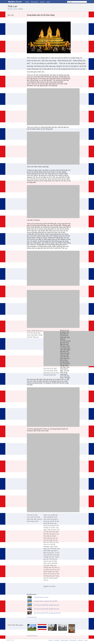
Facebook (42, 2)
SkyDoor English (64, 640)
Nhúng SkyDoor (34, 2)
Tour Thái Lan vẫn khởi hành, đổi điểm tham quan (47, 605)
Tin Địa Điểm (57, 640)
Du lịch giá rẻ (80, 640)
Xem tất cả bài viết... (32, 617)
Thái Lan (15, 9)
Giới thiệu (51, 640)
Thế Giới (10, 9)
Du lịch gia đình (73, 640)
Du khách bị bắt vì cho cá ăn (41, 597)
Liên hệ (86, 640)
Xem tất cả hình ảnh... (32, 636)
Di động (27, 2)
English (48, 2)
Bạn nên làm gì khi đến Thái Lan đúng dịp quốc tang (47, 613)
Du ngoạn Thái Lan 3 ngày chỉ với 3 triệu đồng (46, 601)
